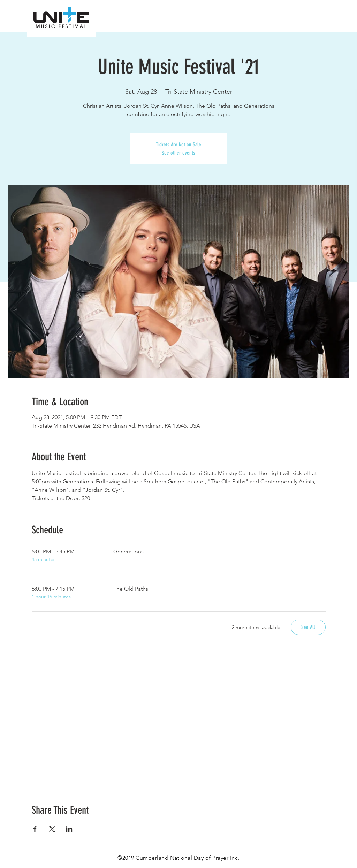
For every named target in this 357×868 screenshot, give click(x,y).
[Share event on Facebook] (35, 829)
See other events (178, 153)
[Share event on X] (52, 829)
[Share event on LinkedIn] (69, 829)
